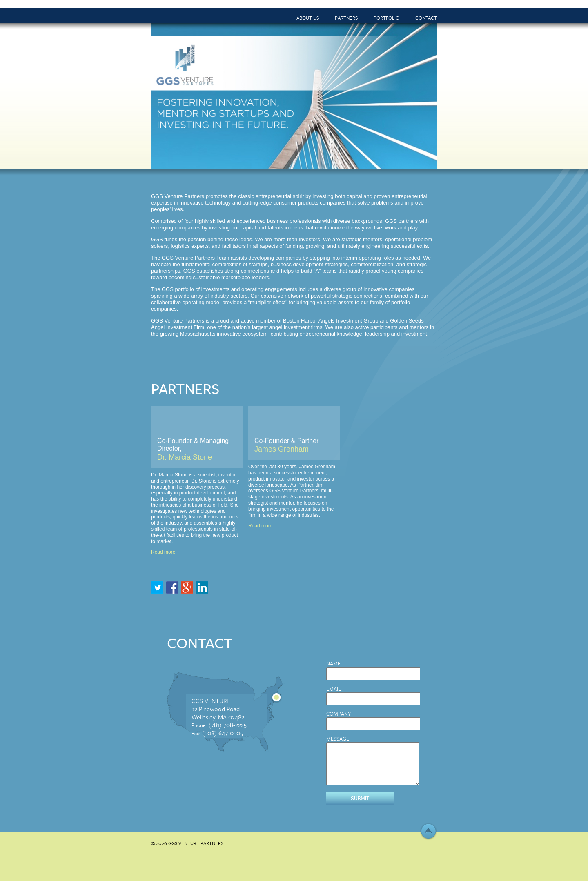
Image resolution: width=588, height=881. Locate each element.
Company (339, 714)
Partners (346, 18)
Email (334, 689)
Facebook (172, 587)
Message (338, 739)
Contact (426, 18)
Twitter (157, 587)
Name (333, 664)
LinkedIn (202, 587)
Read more (163, 552)
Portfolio (386, 18)
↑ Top (428, 832)
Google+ (187, 587)
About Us (308, 18)
